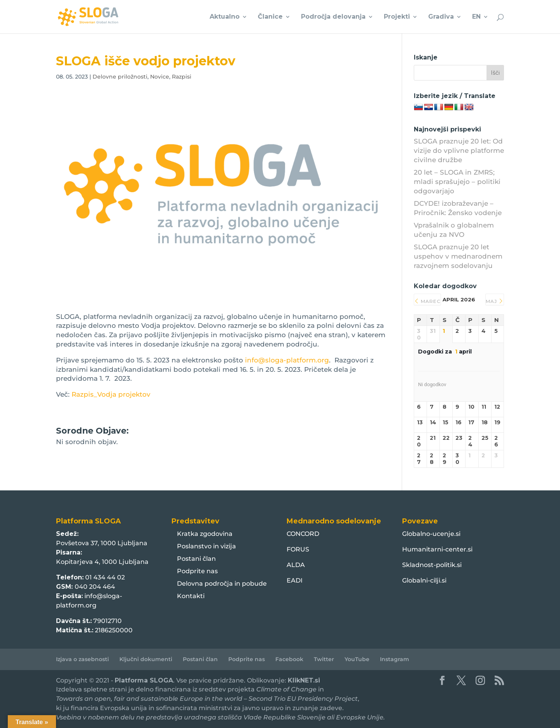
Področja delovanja (333, 17)
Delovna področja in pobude (222, 584)
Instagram (395, 659)
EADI (295, 580)
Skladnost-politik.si (432, 565)
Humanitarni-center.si (437, 549)
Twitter (324, 659)
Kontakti (191, 596)
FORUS (298, 549)
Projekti (397, 17)
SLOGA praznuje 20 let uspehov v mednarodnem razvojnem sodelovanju (458, 256)
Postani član (196, 559)
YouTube (357, 659)
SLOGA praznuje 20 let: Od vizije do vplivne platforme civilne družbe (459, 150)
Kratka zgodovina (205, 534)
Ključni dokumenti (146, 659)
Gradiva (441, 17)
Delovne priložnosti (120, 77)
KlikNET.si (304, 680)
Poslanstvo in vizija (206, 546)
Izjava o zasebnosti (82, 659)
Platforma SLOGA (144, 680)
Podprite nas (197, 571)
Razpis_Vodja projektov (111, 394)
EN (476, 17)
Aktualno (225, 17)
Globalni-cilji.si (424, 580)
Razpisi (182, 77)
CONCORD (303, 534)
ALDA (296, 565)
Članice (270, 17)
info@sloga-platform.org (287, 360)
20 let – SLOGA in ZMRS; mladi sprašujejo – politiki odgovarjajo (457, 182)
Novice (160, 77)
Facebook (289, 659)
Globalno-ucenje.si (431, 534)
